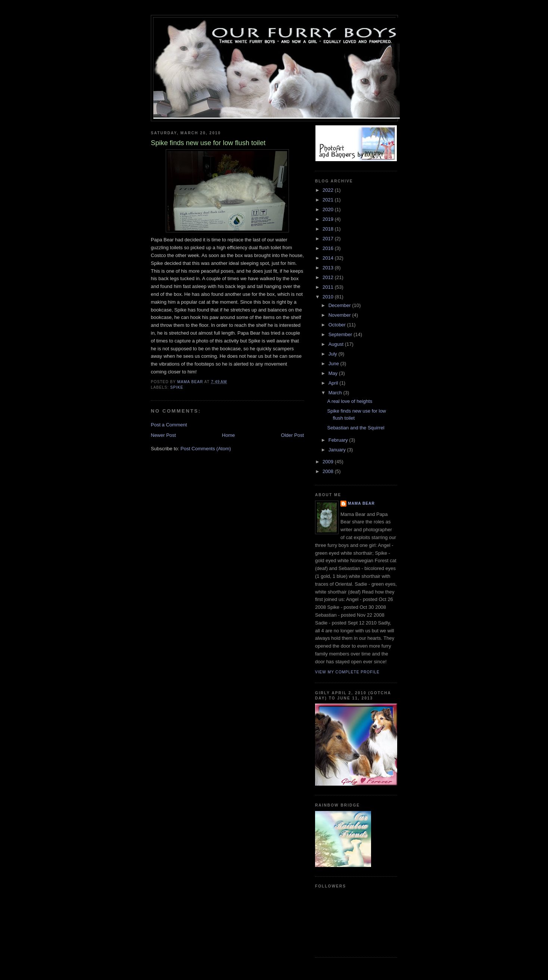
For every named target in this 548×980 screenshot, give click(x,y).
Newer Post (163, 435)
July (334, 354)
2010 (329, 297)
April (334, 383)
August (337, 344)
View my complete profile (347, 672)
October (338, 325)
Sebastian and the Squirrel (356, 428)
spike (177, 387)
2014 (329, 258)
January (338, 450)
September (341, 334)
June (334, 364)
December (340, 305)
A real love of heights (350, 401)
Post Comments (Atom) (206, 449)
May (334, 373)
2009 (329, 462)
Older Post (292, 435)
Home (229, 435)
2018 (329, 229)
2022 (329, 190)
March (336, 393)
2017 (329, 239)
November (340, 315)
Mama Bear (361, 503)
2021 (329, 200)
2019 (329, 219)
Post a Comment (169, 425)
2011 (329, 287)
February (339, 440)
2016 (329, 248)
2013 (329, 268)
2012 (329, 277)
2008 (329, 471)
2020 (329, 209)
